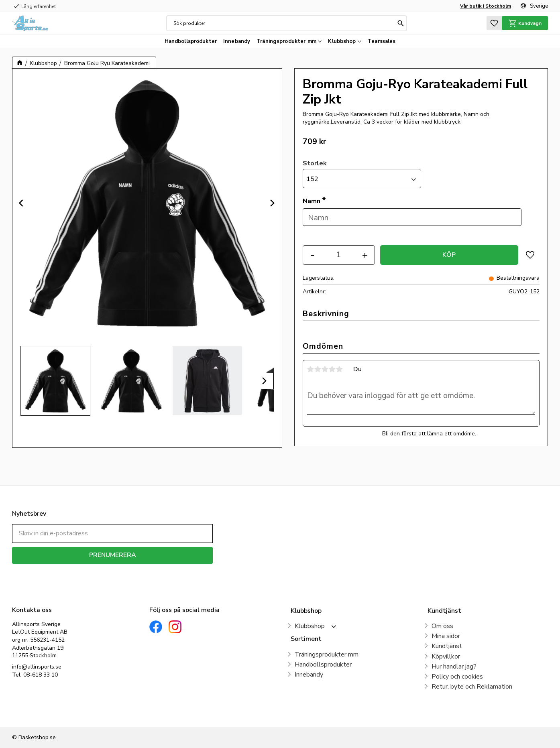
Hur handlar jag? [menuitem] (454, 667)
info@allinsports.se (37, 667)
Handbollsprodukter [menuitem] (191, 41)
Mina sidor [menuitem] (446, 636)
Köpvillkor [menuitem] (446, 657)
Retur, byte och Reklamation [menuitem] (472, 687)
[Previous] (22, 203)
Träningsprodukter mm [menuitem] (286, 41)
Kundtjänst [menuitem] (447, 646)
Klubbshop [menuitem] (342, 41)
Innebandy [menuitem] (237, 41)
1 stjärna (311, 369)
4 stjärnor (332, 369)
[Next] (272, 203)
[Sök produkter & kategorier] (285, 23)
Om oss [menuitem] (442, 626)
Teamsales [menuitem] (382, 41)
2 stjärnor (318, 369)
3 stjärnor (325, 369)
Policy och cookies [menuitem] (457, 677)
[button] (494, 23)
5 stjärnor (340, 369)
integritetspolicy (141, 570)
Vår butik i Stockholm (486, 6)
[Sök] (401, 23)
